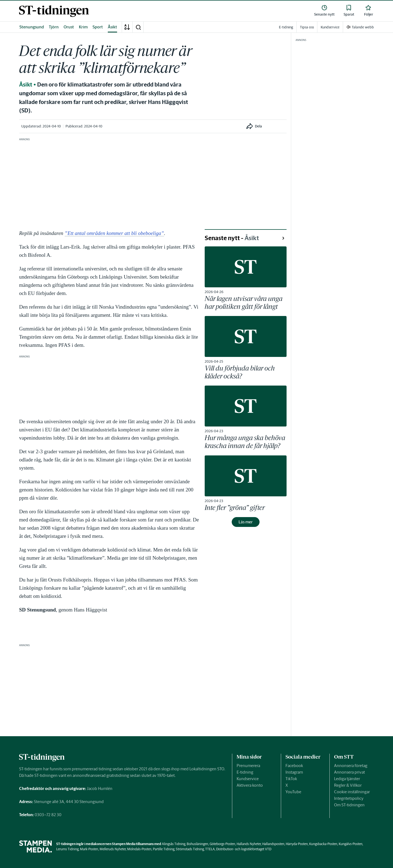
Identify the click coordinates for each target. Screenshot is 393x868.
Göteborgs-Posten (222, 844)
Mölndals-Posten (139, 849)
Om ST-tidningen (349, 805)
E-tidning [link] (286, 27)
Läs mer (246, 522)
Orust (69, 27)
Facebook (294, 766)
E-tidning (245, 772)
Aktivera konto (250, 785)
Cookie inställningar (352, 792)
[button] (138, 27)
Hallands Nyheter (249, 844)
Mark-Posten (89, 849)
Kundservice (248, 779)
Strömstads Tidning (190, 849)
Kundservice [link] (330, 27)
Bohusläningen (197, 844)
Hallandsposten (273, 844)
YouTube (293, 792)
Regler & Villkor (348, 785)
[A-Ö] (127, 27)
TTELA (210, 849)
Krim (83, 27)
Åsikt (112, 27)
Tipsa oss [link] (307, 27)
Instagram (294, 772)
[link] (54, 11)
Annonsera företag (351, 766)
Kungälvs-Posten (351, 844)
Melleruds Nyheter (113, 849)
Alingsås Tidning (174, 844)
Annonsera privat (349, 772)
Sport (98, 27)
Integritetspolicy (349, 798)
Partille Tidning (164, 849)
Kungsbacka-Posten (323, 844)
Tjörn (54, 27)
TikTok (291, 779)
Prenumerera (248, 766)
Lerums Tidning (67, 849)
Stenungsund (32, 27)
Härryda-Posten (297, 844)
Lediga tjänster (347, 779)
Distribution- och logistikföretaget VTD (244, 849)
